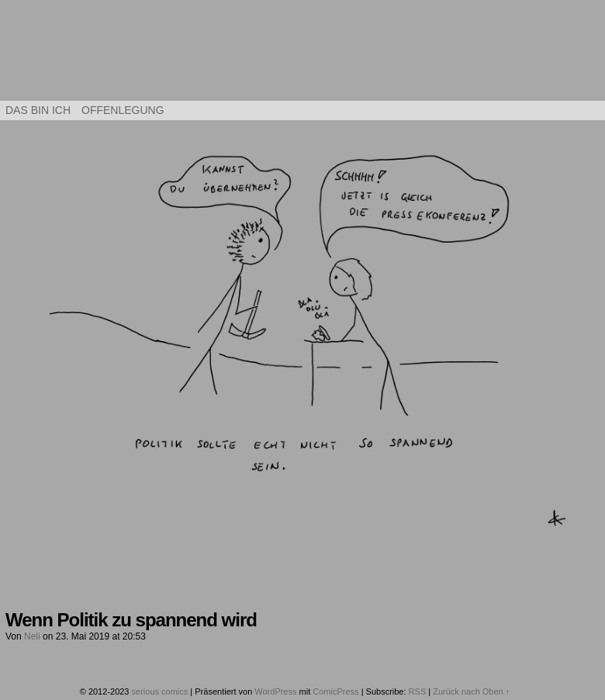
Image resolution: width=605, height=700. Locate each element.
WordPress (275, 691)
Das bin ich (38, 110)
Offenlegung (123, 110)
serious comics (303, 54)
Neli (32, 636)
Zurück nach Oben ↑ (471, 691)
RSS (418, 691)
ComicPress (335, 691)
